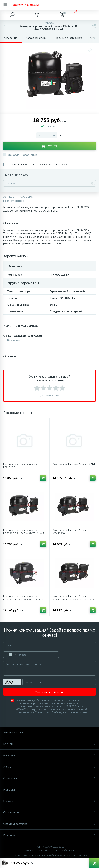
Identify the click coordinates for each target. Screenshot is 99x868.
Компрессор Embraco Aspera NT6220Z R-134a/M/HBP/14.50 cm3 (24, 598)
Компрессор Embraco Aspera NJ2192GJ (20, 466)
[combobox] (10, 655)
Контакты (49, 835)
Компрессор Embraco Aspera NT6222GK (70, 532)
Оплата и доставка (49, 824)
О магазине (49, 778)
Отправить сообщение (50, 692)
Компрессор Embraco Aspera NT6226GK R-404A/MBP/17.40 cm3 (23, 532)
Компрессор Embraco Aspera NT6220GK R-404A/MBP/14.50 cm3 (73, 598)
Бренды (49, 744)
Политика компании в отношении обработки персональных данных (49, 855)
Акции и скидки (49, 732)
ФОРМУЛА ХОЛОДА (26, 5)
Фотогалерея (49, 812)
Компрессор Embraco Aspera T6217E (74, 464)
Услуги (49, 767)
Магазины (49, 755)
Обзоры (49, 801)
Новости (49, 790)
